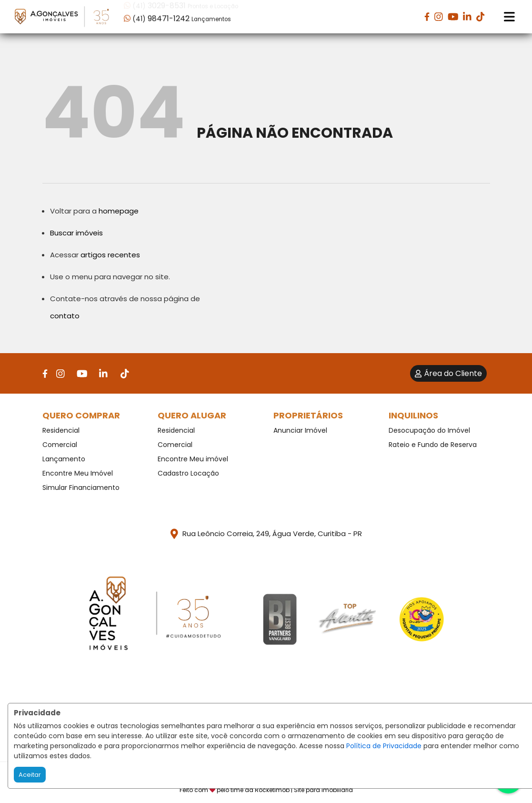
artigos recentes (110, 255)
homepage (119, 211)
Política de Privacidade (384, 746)
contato (65, 316)
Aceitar (30, 775)
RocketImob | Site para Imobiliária (304, 790)
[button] (185, 16)
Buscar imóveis (76, 233)
